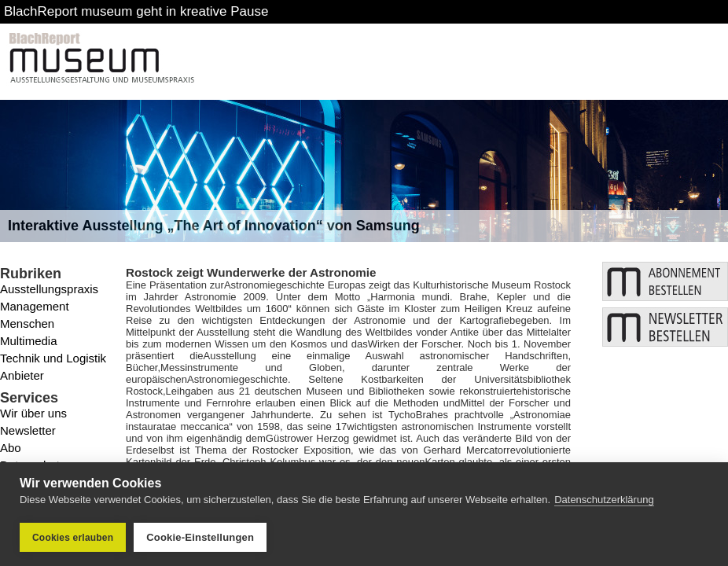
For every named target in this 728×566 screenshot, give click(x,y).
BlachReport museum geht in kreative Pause (136, 11)
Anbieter (22, 375)
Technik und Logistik (53, 358)
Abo (11, 448)
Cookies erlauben (73, 538)
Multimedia (29, 341)
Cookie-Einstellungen (200, 537)
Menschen (27, 323)
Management (35, 306)
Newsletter (28, 430)
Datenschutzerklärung (604, 500)
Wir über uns (33, 413)
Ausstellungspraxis (49, 289)
